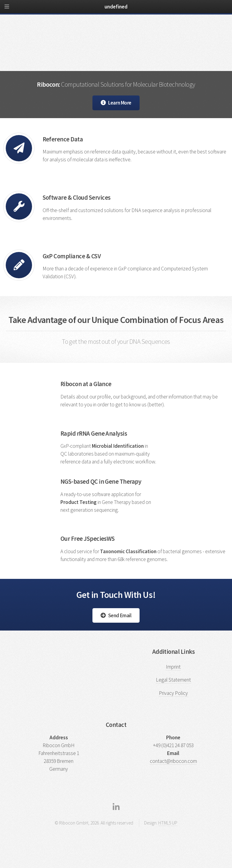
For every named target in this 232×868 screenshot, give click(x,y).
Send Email (120, 615)
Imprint (173, 667)
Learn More (120, 103)
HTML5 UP (168, 823)
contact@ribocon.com (173, 761)
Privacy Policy (173, 693)
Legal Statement (173, 680)
